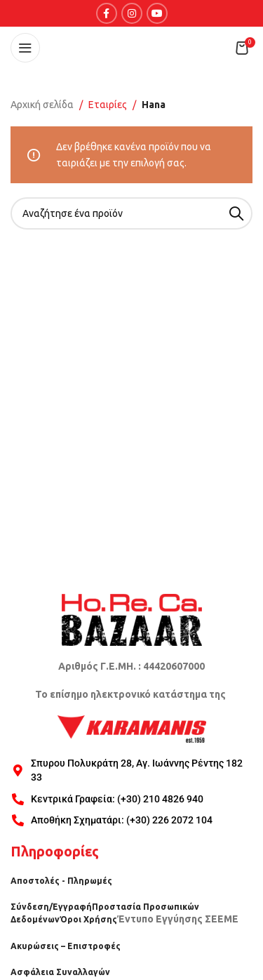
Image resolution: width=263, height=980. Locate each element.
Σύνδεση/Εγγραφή (51, 907)
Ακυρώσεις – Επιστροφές (66, 946)
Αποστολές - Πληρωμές (61, 881)
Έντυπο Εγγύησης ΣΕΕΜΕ (178, 919)
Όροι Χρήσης (88, 919)
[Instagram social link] (132, 13)
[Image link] (132, 619)
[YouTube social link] (157, 13)
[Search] (131, 213)
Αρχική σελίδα (42, 105)
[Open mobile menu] (25, 48)
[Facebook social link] (107, 13)
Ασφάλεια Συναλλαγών (60, 972)
